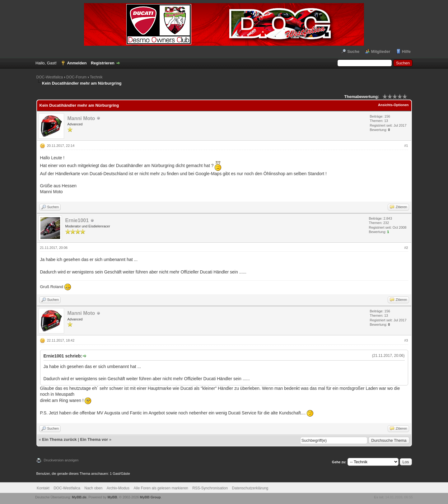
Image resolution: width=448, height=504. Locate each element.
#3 (406, 340)
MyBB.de (79, 497)
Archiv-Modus (118, 488)
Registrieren (103, 63)
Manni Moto (81, 118)
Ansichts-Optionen (393, 105)
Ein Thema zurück (59, 439)
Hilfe (406, 51)
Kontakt (43, 488)
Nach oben (93, 488)
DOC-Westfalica (50, 77)
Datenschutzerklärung (250, 488)
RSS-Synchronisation (210, 488)
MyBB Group (150, 497)
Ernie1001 (77, 220)
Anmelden (77, 63)
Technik (96, 77)
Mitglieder (381, 51)
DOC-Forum (76, 77)
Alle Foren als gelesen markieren (161, 488)
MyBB (112, 497)
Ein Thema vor (94, 439)
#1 (406, 146)
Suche (353, 51)
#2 (406, 248)
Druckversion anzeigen (61, 460)
